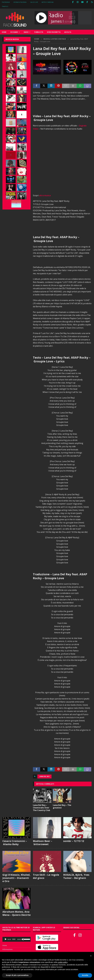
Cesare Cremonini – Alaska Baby (15, 843)
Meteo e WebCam (48, 2)
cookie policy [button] (62, 962)
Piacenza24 (6, 2)
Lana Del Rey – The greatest (62, 806)
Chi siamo (14, 32)
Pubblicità (39, 32)
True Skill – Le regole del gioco (46, 876)
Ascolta (68, 32)
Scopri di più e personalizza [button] (17, 975)
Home (4, 32)
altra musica (45, 195)
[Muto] (23, 939)
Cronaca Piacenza (20, 2)
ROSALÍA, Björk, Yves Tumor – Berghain (76, 876)
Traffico (5, 6)
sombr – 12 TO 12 (74, 841)
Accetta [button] (85, 975)
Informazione (7, 949)
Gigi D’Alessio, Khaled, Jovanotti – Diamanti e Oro (16, 878)
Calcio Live (34, 2)
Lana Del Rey (44, 776)
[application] (17, 939)
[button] (91, 956)
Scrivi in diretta (54, 32)
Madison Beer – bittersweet (43, 843)
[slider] (14, 939)
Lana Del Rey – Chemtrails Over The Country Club (41, 808)
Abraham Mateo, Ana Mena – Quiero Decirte (17, 913)
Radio (26, 32)
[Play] (6, 939)
